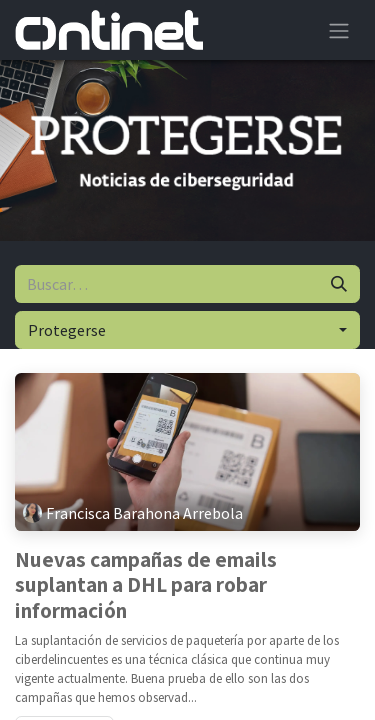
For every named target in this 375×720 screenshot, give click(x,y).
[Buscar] (339, 284)
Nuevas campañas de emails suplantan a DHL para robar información (146, 585)
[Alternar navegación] (339, 30)
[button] (187, 330)
